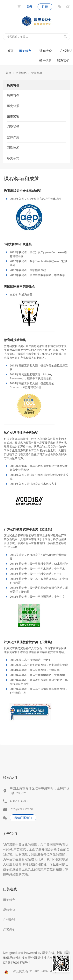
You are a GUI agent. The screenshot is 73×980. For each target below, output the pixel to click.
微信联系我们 (23, 818)
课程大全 (47, 51)
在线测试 (9, 920)
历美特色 (26, 51)
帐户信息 (45, 60)
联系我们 (63, 60)
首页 (10, 51)
